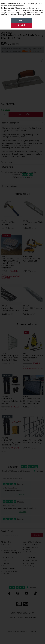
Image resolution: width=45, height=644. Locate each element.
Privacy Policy (28, 563)
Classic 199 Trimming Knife (33, 309)
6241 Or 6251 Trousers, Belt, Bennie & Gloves (12, 401)
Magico (15, 632)
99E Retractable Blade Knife (33, 223)
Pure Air (5, 561)
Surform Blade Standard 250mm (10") (11, 309)
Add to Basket (26, 114)
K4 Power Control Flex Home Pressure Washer (33, 358)
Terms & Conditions (31, 561)
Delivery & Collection (31, 545)
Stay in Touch (7, 531)
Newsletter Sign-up (9, 550)
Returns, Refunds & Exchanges (30, 548)
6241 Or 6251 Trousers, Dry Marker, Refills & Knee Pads (12, 442)
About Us (5, 545)
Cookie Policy (28, 566)
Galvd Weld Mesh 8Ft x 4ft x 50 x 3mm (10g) (33, 441)
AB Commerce (33, 632)
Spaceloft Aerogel (8, 569)
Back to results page (10, 186)
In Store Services (29, 552)
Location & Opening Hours (11, 553)
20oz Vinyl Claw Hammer (8, 223)
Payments (6, 566)
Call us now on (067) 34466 (22, 613)
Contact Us (6, 547)
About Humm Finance (10, 571)
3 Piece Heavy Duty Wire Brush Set (32, 260)
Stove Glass (6, 563)
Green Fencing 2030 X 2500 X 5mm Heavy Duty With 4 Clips (11, 358)
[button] (42, 60)
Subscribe (37, 535)
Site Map (5, 574)
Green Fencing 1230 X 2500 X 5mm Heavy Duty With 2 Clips (33, 401)
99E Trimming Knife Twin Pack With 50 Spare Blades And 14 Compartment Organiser (11, 263)
